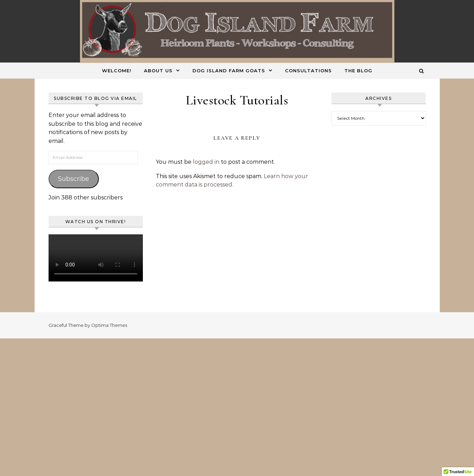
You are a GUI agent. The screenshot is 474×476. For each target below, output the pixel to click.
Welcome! (117, 71)
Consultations (308, 71)
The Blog (358, 71)
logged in (206, 162)
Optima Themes (109, 325)
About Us (158, 71)
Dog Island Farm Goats (229, 71)
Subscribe (74, 179)
